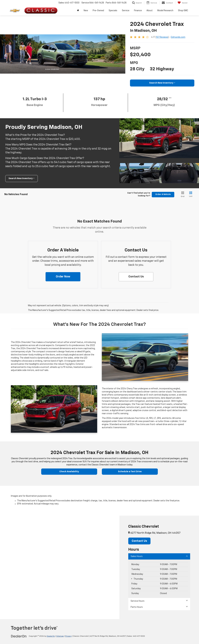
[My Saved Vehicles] (182, 3)
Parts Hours (159, 607)
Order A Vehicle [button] (163, 194)
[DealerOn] (19, 636)
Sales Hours (159, 556)
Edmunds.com (178, 37)
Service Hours (159, 601)
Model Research (165, 11)
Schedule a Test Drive (130, 472)
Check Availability (69, 472)
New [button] (86, 11)
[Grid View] (182, 195)
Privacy (68, 636)
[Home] (78, 11)
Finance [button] (138, 11)
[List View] (191, 195)
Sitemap (60, 636)
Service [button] (126, 11)
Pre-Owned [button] (98, 11)
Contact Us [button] (139, 541)
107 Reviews (162, 37)
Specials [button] (113, 11)
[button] (63, 277)
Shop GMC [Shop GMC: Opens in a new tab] (183, 11)
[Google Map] (60, 567)
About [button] (150, 11)
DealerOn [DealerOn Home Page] (51, 636)
